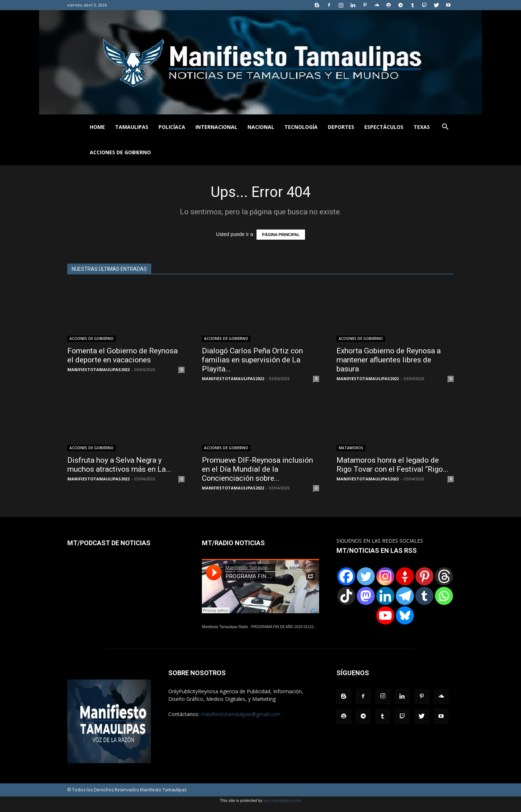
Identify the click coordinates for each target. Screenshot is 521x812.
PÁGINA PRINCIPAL (281, 235)
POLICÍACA (172, 127)
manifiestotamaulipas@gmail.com (241, 714)
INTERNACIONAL (216, 127)
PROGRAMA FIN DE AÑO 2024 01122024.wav (289, 627)
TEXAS (422, 127)
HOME (97, 127)
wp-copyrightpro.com (282, 800)
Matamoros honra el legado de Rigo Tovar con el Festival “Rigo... (392, 465)
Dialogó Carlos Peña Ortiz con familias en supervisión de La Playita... (252, 360)
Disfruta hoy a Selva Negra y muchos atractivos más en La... (119, 465)
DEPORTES (341, 127)
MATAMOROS (351, 448)
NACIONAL (261, 127)
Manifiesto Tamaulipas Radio (225, 627)
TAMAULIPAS (132, 127)
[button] (445, 128)
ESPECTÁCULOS (384, 127)
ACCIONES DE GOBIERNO (120, 152)
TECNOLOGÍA (301, 127)
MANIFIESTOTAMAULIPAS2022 (98, 369)
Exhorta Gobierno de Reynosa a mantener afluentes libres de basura (389, 360)
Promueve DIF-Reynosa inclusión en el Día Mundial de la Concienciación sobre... (257, 469)
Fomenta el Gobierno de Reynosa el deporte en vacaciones (122, 355)
